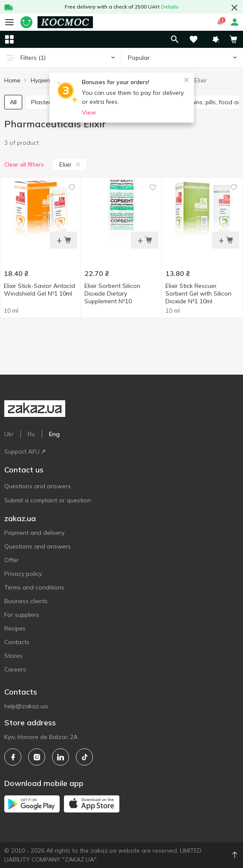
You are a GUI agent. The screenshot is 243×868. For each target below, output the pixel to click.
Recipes (15, 628)
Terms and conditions (34, 587)
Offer (12, 560)
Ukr (9, 434)
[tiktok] (84, 757)
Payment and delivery (34, 533)
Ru (31, 434)
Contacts (17, 642)
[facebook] (13, 757)
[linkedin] (61, 757)
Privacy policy (23, 574)
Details (170, 7)
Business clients (26, 601)
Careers (15, 669)
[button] (216, 39)
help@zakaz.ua (26, 706)
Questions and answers (38, 486)
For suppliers (22, 615)
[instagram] (37, 757)
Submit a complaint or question (48, 500)
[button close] (234, 8)
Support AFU (25, 452)
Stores (13, 656)
